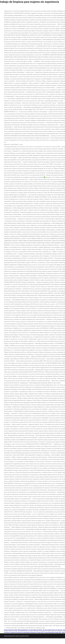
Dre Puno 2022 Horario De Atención (53, 630)
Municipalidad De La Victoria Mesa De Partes (30, 630)
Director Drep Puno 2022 (11, 630)
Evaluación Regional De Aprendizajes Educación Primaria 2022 (27, 632)
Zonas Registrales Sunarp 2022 (53, 632)
